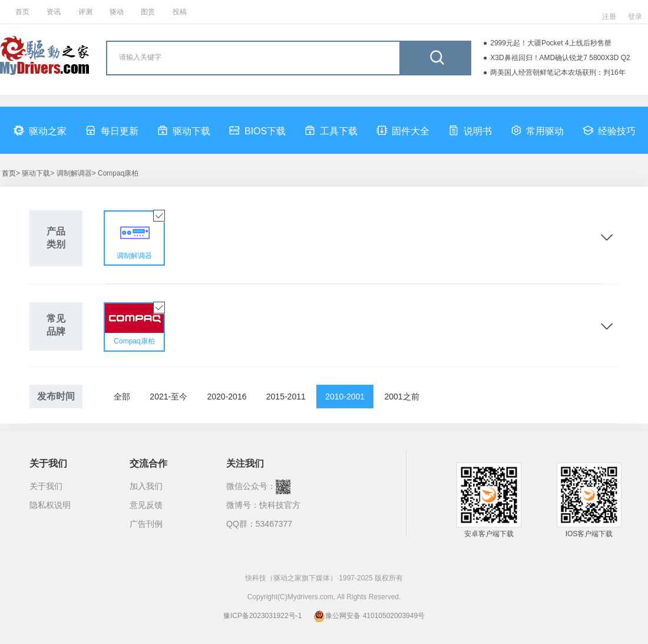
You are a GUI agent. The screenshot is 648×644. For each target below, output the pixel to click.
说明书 (470, 130)
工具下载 (331, 130)
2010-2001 (345, 397)
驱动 (117, 12)
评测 (85, 12)
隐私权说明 (50, 505)
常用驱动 (537, 130)
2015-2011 (286, 397)
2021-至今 (168, 397)
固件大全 (403, 130)
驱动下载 (184, 130)
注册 (609, 16)
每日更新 (112, 130)
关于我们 (46, 486)
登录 (635, 16)
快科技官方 (280, 505)
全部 (122, 397)
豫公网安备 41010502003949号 (369, 616)
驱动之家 (40, 130)
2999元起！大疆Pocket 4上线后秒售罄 (551, 43)
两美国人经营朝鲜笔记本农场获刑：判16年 (558, 72)
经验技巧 (609, 130)
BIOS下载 (257, 130)
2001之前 (401, 397)
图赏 (148, 12)
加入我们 (146, 486)
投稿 (180, 12)
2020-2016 (227, 397)
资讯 (54, 12)
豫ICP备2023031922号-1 (262, 616)
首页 (22, 12)
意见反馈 (146, 505)
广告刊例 (146, 524)
